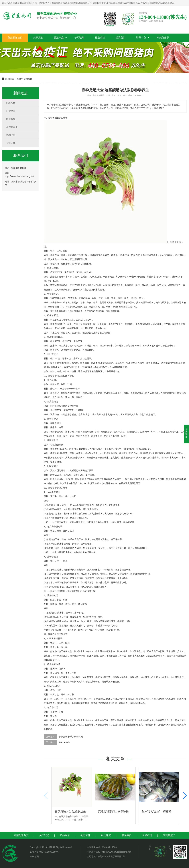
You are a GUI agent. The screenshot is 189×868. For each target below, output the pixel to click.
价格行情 (11, 103)
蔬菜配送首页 (15, 38)
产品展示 (65, 835)
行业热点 (11, 111)
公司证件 (79, 38)
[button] (185, 796)
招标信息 (11, 135)
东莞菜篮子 (163, 38)
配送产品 (59, 38)
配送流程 (100, 38)
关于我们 (38, 38)
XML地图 (34, 856)
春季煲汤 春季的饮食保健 (71, 737)
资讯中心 (141, 38)
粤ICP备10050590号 (49, 852)
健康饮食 (28, 79)
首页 (19, 79)
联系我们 (120, 38)
